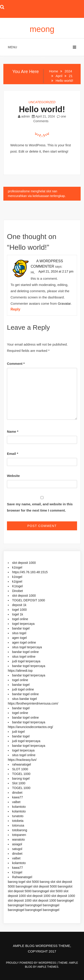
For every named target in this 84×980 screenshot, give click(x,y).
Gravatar (64, 303)
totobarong (20, 830)
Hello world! (42, 109)
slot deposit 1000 (24, 563)
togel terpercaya (23, 624)
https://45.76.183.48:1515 (30, 572)
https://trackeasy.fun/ (22, 760)
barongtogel (24, 886)
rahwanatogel (22, 764)
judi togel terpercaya (26, 661)
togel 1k (18, 614)
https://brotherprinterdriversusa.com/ (33, 703)
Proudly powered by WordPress (31, 963)
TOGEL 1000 (21, 774)
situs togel (19, 633)
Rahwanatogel (22, 877)
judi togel (18, 732)
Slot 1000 (19, 783)
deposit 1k (19, 605)
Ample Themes (48, 967)
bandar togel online (25, 652)
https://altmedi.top (20, 671)
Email (13, 454)
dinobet (17, 793)
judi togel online (23, 689)
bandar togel (21, 628)
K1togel (17, 586)
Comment (16, 364)
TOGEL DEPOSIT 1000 (29, 600)
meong (42, 29)
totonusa (18, 825)
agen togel (19, 638)
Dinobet (17, 591)
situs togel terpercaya (27, 647)
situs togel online (24, 657)
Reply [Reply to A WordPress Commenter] (15, 309)
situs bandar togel (25, 699)
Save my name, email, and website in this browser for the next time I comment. (40, 507)
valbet (16, 802)
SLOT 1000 (20, 769)
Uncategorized (42, 102)
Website (13, 476)
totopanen (19, 835)
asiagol (17, 844)
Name (13, 431)
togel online (20, 619)
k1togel (17, 567)
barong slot (47, 882)
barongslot (65, 886)
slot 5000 (33, 882)
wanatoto (18, 839)
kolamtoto (19, 807)
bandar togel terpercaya (29, 666)
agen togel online (24, 642)
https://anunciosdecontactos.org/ (30, 727)
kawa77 (17, 797)
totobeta (18, 821)
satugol (17, 849)
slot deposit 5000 (45, 886)
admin (26, 116)
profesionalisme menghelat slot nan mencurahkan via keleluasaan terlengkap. (37, 194)
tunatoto (18, 816)
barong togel (21, 779)
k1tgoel (17, 581)
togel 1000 (19, 610)
